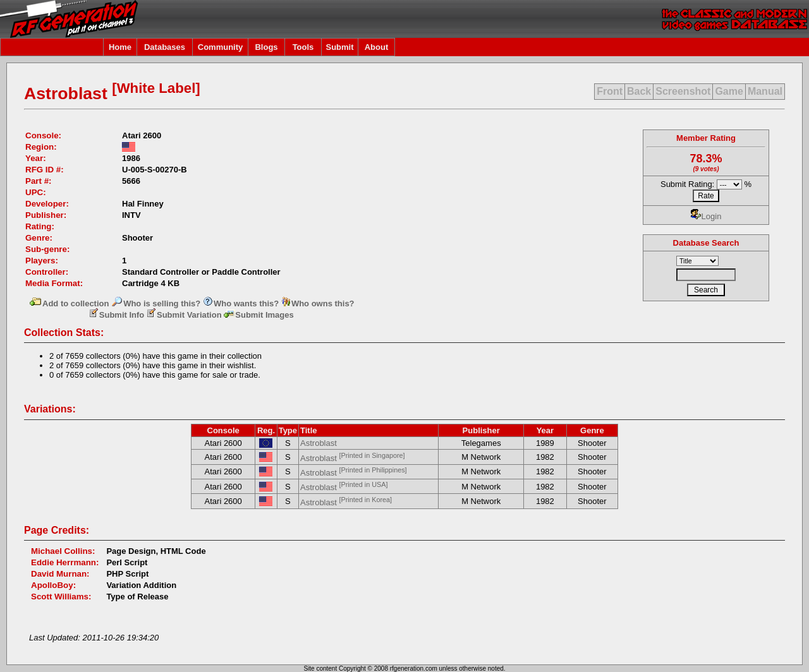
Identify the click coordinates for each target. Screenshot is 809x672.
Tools (303, 47)
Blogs (266, 47)
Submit (339, 47)
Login (706, 216)
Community (221, 47)
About (377, 47)
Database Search (706, 243)
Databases (165, 47)
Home (120, 47)
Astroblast (319, 443)
